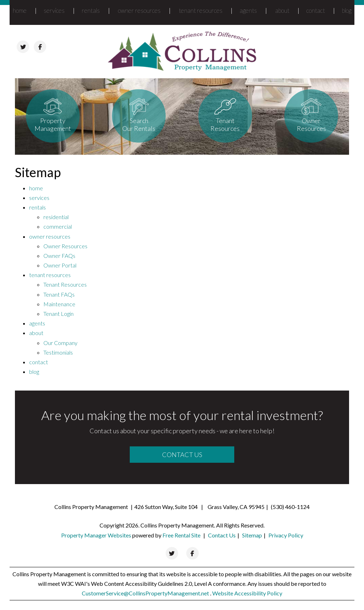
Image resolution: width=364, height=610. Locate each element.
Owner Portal (60, 265)
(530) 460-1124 (290, 507)
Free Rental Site (181, 535)
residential (56, 217)
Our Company (60, 343)
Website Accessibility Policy (247, 593)
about (282, 10)
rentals (91, 10)
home (20, 10)
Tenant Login (58, 314)
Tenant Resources (65, 284)
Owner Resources (65, 246)
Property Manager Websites (96, 535)
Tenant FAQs (59, 294)
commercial (58, 226)
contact (316, 10)
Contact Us (182, 455)
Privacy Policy (286, 535)
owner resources (139, 10)
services (54, 10)
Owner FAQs (59, 256)
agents (248, 10)
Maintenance (59, 304)
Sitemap (252, 535)
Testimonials (58, 352)
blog (347, 10)
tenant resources (201, 10)
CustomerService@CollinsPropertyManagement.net (146, 593)
